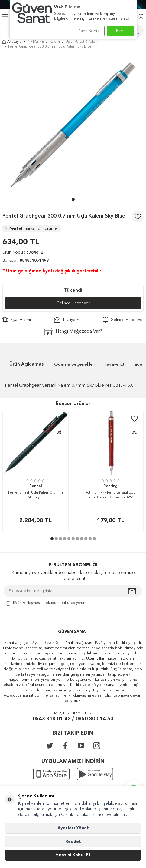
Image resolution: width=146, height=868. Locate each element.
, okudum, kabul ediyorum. (47, 603)
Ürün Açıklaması (27, 365)
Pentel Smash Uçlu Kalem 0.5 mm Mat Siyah (36, 495)
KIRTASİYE (36, 42)
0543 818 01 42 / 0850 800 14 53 (73, 719)
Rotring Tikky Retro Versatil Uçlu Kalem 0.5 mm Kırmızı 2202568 (110, 495)
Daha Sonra (89, 31)
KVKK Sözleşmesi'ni (29, 603)
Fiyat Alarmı (17, 320)
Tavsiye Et (67, 320)
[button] (73, 199)
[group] (73, 125)
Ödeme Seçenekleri (75, 365)
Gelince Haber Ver (73, 303)
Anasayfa (12, 42)
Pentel (32, 228)
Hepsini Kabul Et (73, 855)
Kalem (55, 42)
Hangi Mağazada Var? (73, 332)
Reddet (73, 842)
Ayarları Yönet (73, 828)
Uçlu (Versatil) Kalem (82, 42)
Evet (120, 31)
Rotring (110, 486)
